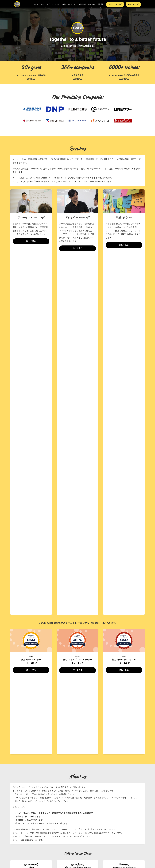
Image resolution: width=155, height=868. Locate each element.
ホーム (36, 4)
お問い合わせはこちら (77, 701)
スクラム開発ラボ (80, 4)
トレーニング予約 (115, 4)
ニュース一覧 (77, 654)
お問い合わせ (133, 4)
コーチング (56, 4)
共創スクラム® (67, 4)
